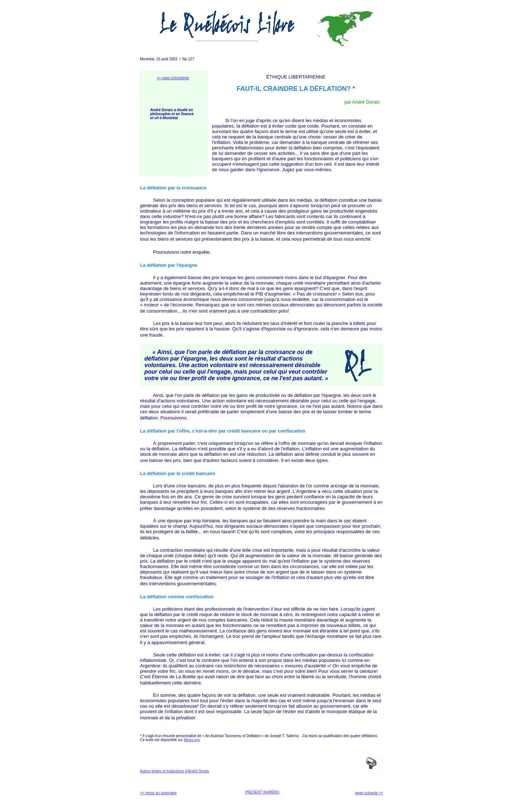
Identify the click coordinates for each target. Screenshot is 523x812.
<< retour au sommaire (159, 793)
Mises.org (192, 740)
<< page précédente (173, 78)
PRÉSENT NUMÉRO (262, 792)
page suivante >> (369, 793)
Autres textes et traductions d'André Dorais (175, 771)
